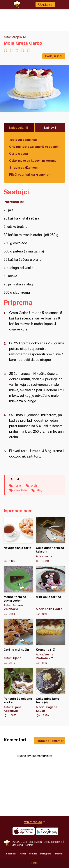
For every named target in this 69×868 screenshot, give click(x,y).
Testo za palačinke (23, 140)
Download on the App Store (24, 831)
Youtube (33, 854)
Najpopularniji (19, 128)
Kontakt (29, 845)
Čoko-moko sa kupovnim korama (33, 160)
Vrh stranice (33, 822)
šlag (39, 490)
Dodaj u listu (54, 56)
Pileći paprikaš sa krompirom (30, 174)
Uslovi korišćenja (53, 842)
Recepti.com (7, 843)
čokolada (21, 490)
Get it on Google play (47, 831)
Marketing (17, 845)
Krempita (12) (51, 642)
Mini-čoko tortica (51, 591)
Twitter (23, 854)
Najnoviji (50, 128)
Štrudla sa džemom (23, 167)
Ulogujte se (45, 5)
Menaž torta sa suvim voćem (18, 591)
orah (34, 486)
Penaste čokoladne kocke (18, 693)
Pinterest (58, 854)
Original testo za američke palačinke (34, 147)
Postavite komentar (49, 741)
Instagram (46, 854)
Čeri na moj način (18, 642)
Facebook (11, 854)
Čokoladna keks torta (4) (51, 693)
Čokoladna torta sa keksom (51, 540)
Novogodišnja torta (18, 540)
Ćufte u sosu (18, 154)
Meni (34, 863)
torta (18, 486)
